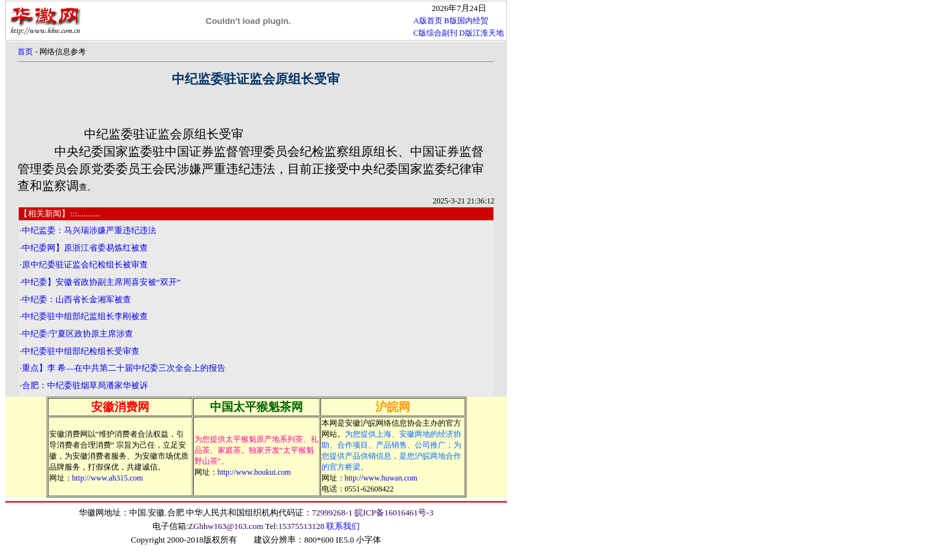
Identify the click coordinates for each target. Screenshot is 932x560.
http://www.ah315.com (108, 478)
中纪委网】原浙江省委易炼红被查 (85, 248)
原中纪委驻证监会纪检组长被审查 (85, 264)
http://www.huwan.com (381, 478)
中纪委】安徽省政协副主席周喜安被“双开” (101, 282)
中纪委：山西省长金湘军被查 (77, 299)
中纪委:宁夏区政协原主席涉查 (78, 334)
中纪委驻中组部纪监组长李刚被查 (85, 316)
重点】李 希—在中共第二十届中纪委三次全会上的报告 (124, 368)
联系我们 (343, 526)
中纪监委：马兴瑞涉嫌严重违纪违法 (89, 230)
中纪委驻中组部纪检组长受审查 (81, 351)
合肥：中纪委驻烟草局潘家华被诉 (85, 385)
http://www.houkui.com (254, 472)
